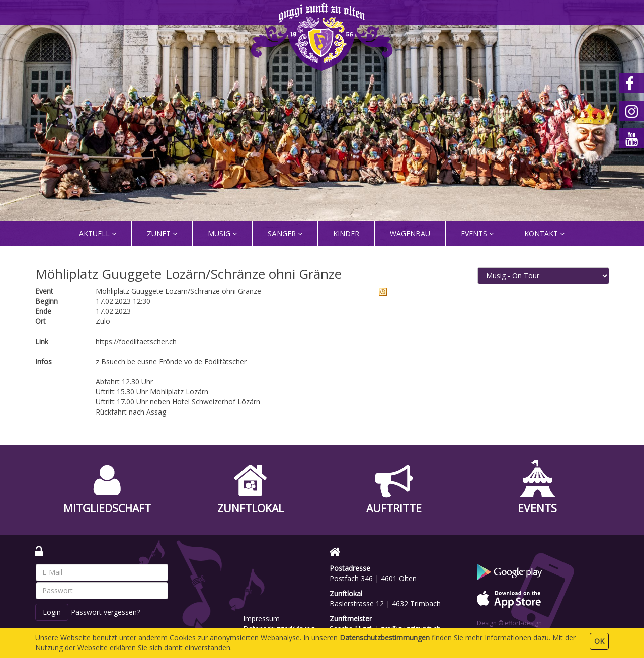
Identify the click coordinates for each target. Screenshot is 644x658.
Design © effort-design (509, 623)
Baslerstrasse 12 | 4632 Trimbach (385, 603)
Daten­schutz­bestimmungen (385, 638)
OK (599, 641)
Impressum (261, 619)
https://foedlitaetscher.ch (136, 341)
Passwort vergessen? (105, 612)
